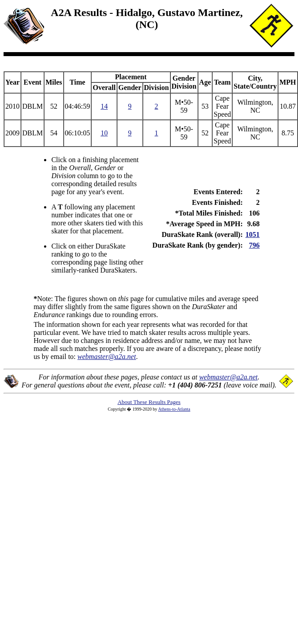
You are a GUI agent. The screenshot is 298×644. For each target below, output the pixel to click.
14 (104, 106)
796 (254, 245)
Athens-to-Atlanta (174, 409)
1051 (253, 234)
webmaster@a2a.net (229, 377)
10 (104, 133)
